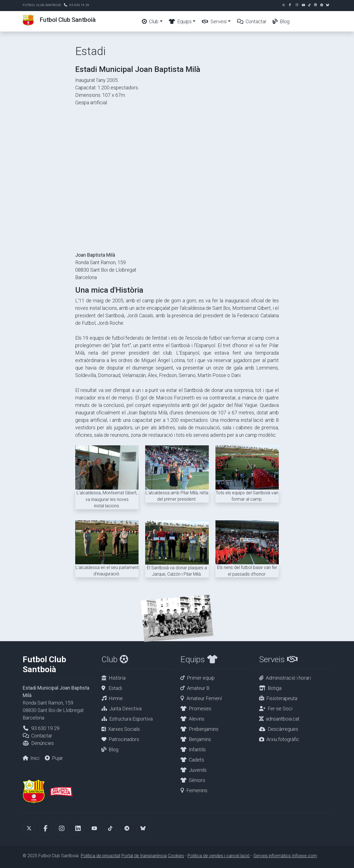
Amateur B (198, 688)
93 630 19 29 (79, 5)
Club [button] (150, 21)
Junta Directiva (125, 709)
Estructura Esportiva (131, 719)
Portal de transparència (144, 856)
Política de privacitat (101, 856)
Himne (116, 698)
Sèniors (197, 780)
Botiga (275, 688)
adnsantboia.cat (283, 719)
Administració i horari (288, 678)
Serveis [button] (214, 21)
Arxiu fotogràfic (283, 739)
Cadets (196, 760)
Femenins (197, 790)
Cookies (176, 856)
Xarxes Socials (124, 729)
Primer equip (201, 678)
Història (117, 678)
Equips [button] (180, 21)
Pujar (58, 758)
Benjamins (200, 739)
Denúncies (43, 743)
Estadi (115, 688)
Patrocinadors (124, 739)
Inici (35, 758)
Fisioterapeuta (282, 698)
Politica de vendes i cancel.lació (219, 856)
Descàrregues (283, 729)
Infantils (197, 749)
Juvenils (198, 770)
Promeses (200, 709)
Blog (281, 21)
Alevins (197, 719)
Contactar (252, 21)
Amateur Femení (204, 698)
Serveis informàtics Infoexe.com (285, 856)
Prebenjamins (204, 729)
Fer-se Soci (280, 709)
